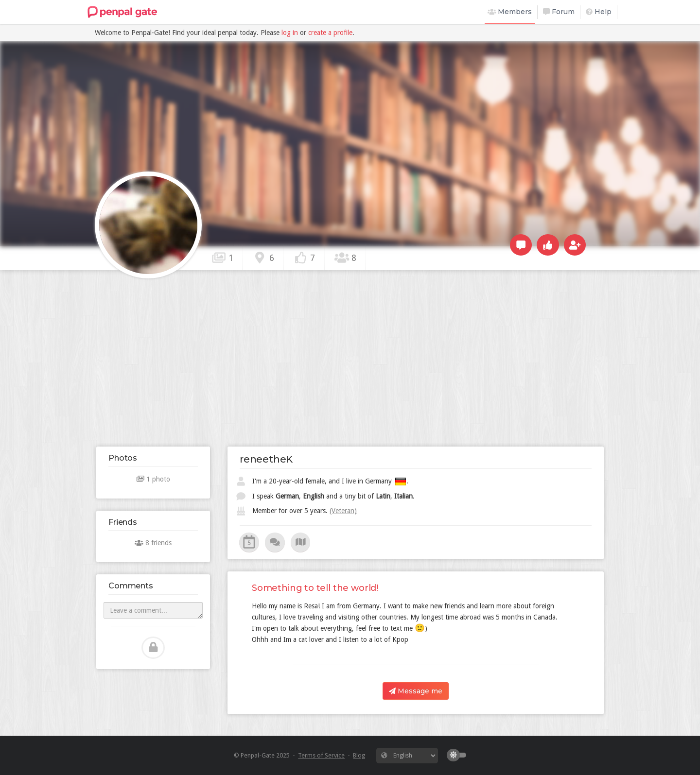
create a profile (330, 33)
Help (599, 12)
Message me (416, 691)
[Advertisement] (350, 358)
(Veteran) (343, 511)
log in (290, 33)
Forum (559, 12)
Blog (359, 755)
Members (510, 12)
